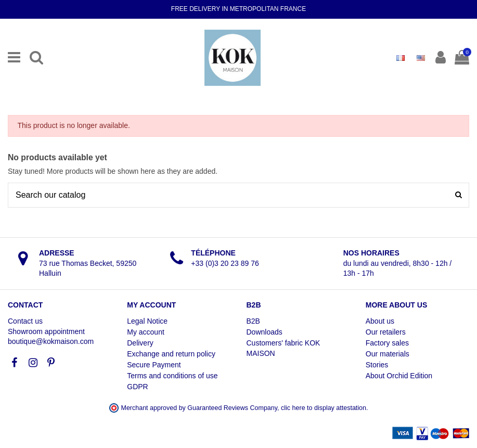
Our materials (388, 354)
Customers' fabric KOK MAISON (283, 348)
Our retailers (386, 332)
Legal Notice (147, 321)
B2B (253, 321)
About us (380, 321)
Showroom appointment (46, 331)
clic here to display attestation (324, 408)
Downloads (265, 332)
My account (146, 332)
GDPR (137, 387)
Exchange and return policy (171, 354)
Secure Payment (154, 365)
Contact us (25, 321)
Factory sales (387, 343)
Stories (377, 365)
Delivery (140, 343)
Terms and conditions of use (172, 376)
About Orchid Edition (399, 376)
